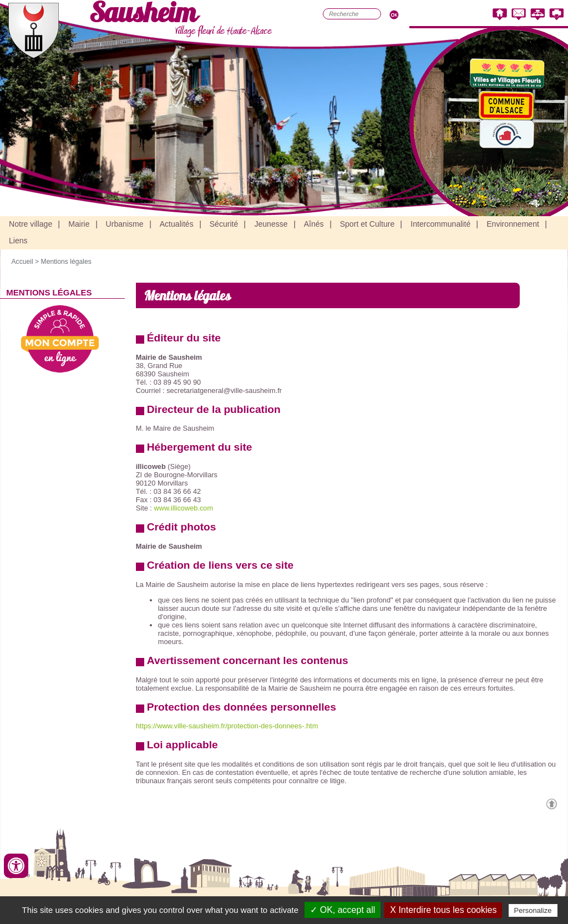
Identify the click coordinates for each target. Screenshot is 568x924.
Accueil (22, 262)
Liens (18, 241)
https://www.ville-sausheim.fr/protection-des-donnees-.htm (227, 726)
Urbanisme (125, 224)
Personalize (533, 910)
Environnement (513, 224)
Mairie (79, 224)
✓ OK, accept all (343, 910)
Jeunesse (271, 224)
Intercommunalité (440, 224)
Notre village (31, 224)
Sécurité (224, 224)
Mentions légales (66, 262)
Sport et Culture (367, 224)
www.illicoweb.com (183, 508)
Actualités (177, 224)
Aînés (314, 224)
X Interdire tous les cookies (443, 910)
